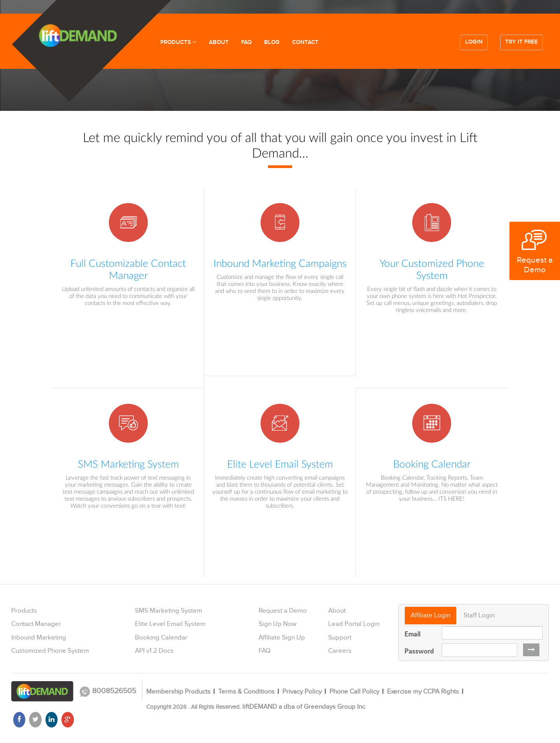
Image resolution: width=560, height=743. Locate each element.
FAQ (246, 42)
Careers (340, 651)
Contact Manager (36, 624)
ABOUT (219, 42)
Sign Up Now (277, 624)
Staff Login (479, 615)
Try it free (521, 42)
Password (419, 651)
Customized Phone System (50, 651)
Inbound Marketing (39, 638)
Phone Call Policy (354, 692)
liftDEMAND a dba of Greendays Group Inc (304, 707)
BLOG (272, 42)
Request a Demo (283, 611)
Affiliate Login (430, 615)
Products (24, 611)
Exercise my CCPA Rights (423, 692)
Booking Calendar (161, 638)
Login (474, 42)
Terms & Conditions (246, 692)
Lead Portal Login (354, 624)
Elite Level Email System (170, 624)
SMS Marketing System (169, 611)
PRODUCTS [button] (178, 42)
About (337, 611)
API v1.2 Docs (154, 651)
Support (340, 638)
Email (412, 634)
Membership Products (178, 692)
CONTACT (305, 42)
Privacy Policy (302, 692)
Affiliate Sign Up (282, 638)
